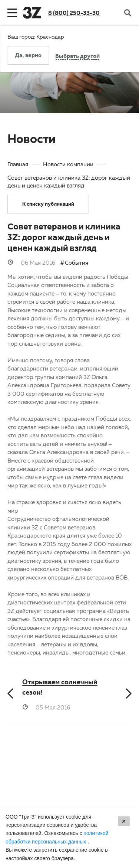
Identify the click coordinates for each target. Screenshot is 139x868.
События (77, 262)
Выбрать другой (77, 57)
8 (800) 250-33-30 (74, 13)
